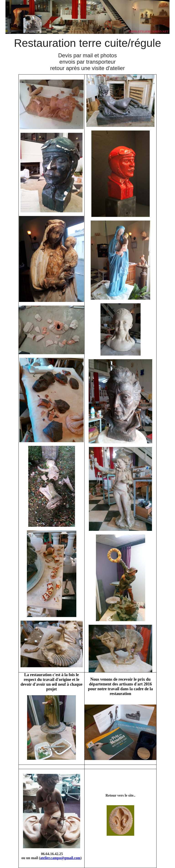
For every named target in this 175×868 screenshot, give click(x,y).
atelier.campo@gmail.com (60, 858)
